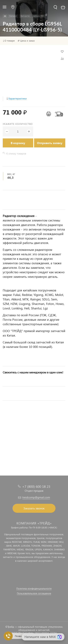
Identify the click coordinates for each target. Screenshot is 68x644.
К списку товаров (16, 153)
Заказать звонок (34, 508)
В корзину (18, 143)
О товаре (10, 41)
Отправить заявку (50, 143)
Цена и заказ (27, 41)
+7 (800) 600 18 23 (36, 486)
